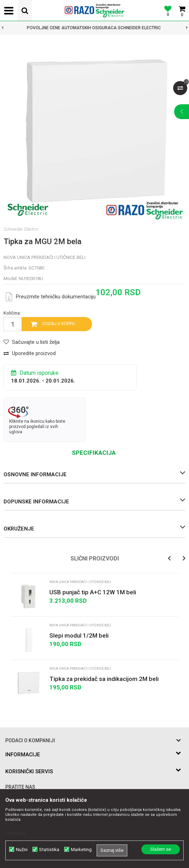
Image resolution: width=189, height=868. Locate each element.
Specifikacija (94, 453)
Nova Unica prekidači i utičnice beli (44, 257)
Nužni (22, 850)
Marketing (81, 850)
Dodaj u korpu (59, 324)
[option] (94, 28)
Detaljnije (16, 833)
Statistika (49, 850)
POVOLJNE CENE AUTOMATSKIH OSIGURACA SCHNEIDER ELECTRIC (94, 28)
